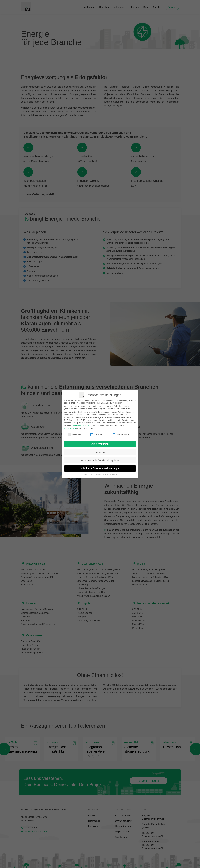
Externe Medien (121, 434)
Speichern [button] (100, 452)
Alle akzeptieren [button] (100, 444)
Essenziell (74, 434)
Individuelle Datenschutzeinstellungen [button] (100, 468)
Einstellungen (70, 428)
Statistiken (97, 434)
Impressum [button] (114, 475)
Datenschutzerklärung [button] (101, 475)
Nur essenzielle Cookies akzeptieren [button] (100, 460)
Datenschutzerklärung (83, 426)
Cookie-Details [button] (88, 475)
